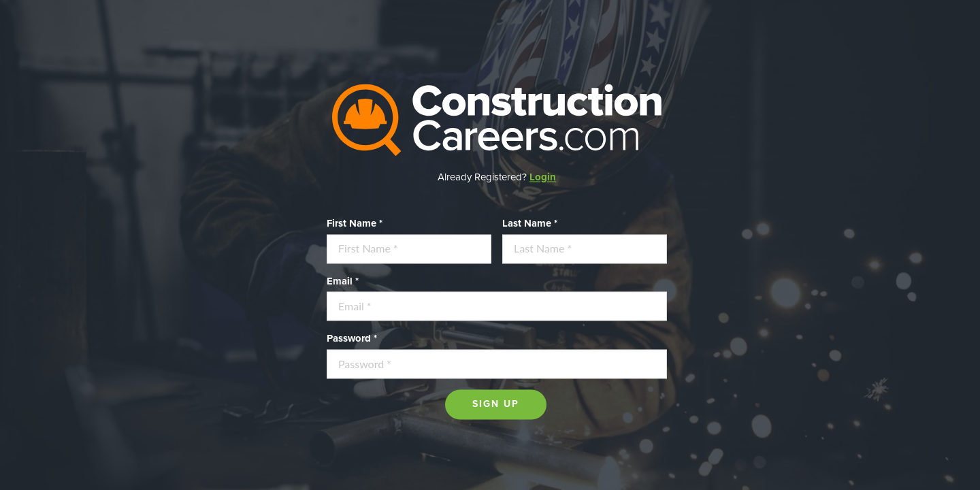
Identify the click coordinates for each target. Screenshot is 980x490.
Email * (343, 281)
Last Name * (530, 223)
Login (543, 177)
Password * (352, 339)
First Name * (355, 223)
